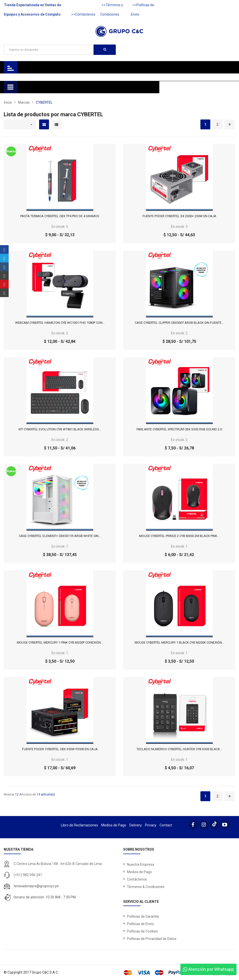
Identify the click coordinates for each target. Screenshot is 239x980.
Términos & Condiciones (146, 887)
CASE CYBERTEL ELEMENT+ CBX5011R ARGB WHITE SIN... (60, 536)
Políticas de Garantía (143, 916)
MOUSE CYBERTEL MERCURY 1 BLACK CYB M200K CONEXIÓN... (179, 643)
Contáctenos (137, 879)
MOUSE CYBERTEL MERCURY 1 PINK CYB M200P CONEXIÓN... (60, 643)
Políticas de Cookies (142, 931)
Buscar (105, 49)
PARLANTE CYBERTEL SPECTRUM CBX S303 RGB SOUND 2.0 (179, 429)
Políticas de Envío (140, 924)
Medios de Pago (114, 825)
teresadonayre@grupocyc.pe (36, 886)
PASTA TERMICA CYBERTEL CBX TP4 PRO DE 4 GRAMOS (60, 216)
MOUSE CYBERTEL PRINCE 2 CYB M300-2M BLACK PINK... (179, 536)
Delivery (136, 825)
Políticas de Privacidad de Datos (152, 939)
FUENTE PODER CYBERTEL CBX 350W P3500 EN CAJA (60, 749)
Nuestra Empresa (141, 864)
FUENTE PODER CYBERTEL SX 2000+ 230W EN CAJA (179, 216)
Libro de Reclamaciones (79, 825)
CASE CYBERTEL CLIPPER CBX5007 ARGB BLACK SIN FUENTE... (179, 323)
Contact (166, 825)
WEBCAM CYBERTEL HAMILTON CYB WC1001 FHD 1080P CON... (60, 323)
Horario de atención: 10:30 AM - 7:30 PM (45, 897)
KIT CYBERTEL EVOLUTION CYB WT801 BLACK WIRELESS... (60, 429)
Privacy (151, 825)
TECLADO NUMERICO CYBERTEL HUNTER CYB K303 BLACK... (179, 749)
